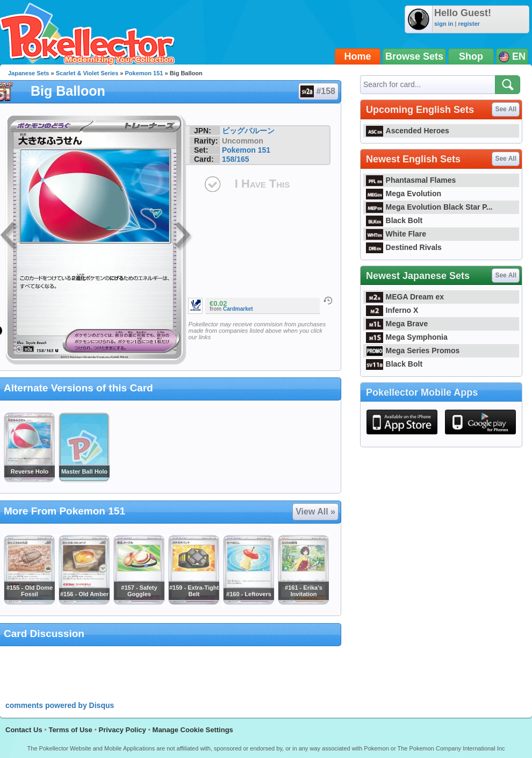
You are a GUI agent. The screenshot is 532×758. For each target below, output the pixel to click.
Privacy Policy (123, 730)
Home (358, 56)
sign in (444, 24)
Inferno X (392, 310)
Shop (471, 56)
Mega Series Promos (413, 351)
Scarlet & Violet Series (87, 73)
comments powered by (60, 705)
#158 (318, 91)
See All (506, 109)
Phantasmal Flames (411, 180)
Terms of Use (70, 730)
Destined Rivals (404, 247)
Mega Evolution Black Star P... (429, 207)
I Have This (262, 184)
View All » (315, 512)
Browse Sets (414, 56)
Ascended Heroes (408, 131)
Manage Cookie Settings (193, 730)
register (469, 24)
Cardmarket (238, 309)
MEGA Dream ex (405, 297)
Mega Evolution (404, 194)
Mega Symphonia (407, 337)
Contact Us (24, 730)
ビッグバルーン (248, 131)
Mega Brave (397, 324)
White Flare (396, 234)
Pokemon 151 (144, 73)
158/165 (236, 159)
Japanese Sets (28, 73)
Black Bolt (394, 220)
